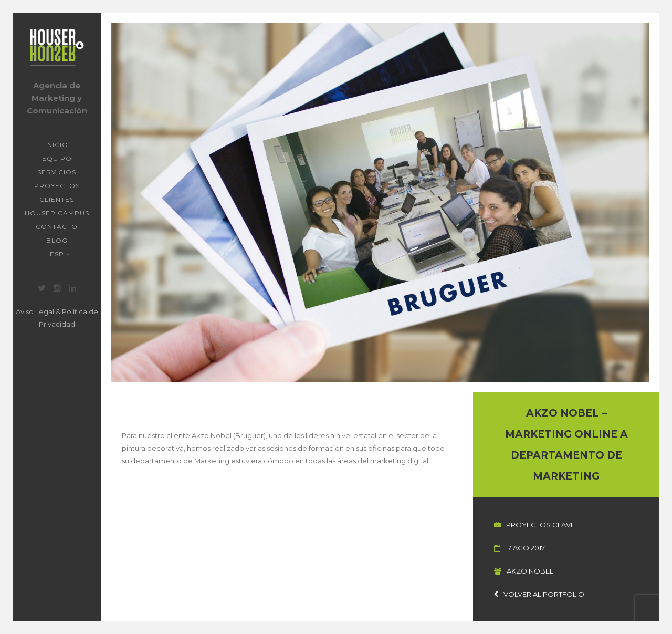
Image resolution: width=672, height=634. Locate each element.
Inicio (57, 145)
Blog (57, 240)
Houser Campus (57, 213)
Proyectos (57, 186)
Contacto (57, 227)
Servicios (57, 172)
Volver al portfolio (539, 594)
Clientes (57, 199)
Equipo (57, 158)
